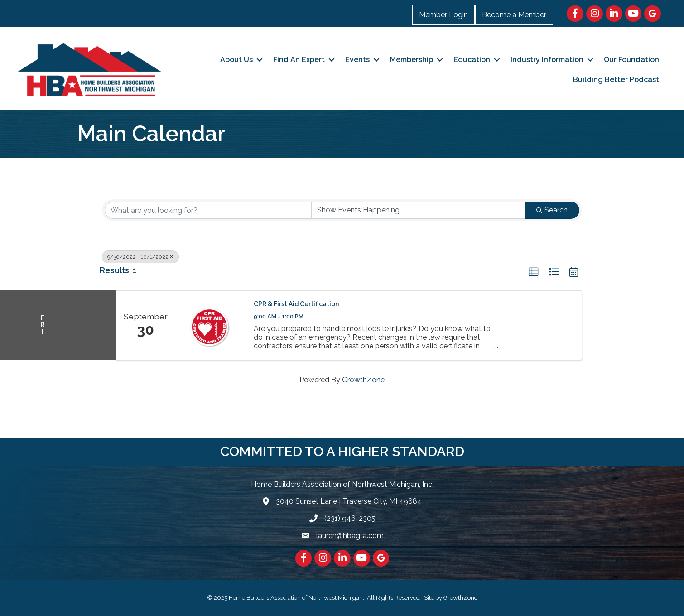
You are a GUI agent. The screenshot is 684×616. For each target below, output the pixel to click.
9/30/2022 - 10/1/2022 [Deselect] (140, 257)
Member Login (443, 15)
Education (472, 60)
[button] (534, 272)
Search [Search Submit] (552, 210)
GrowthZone (363, 380)
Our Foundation (631, 60)
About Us (236, 60)
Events (357, 60)
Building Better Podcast (616, 79)
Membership (412, 60)
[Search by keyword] (208, 210)
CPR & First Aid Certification (296, 304)
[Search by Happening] (418, 210)
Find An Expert (299, 60)
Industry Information (547, 60)
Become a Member (514, 15)
